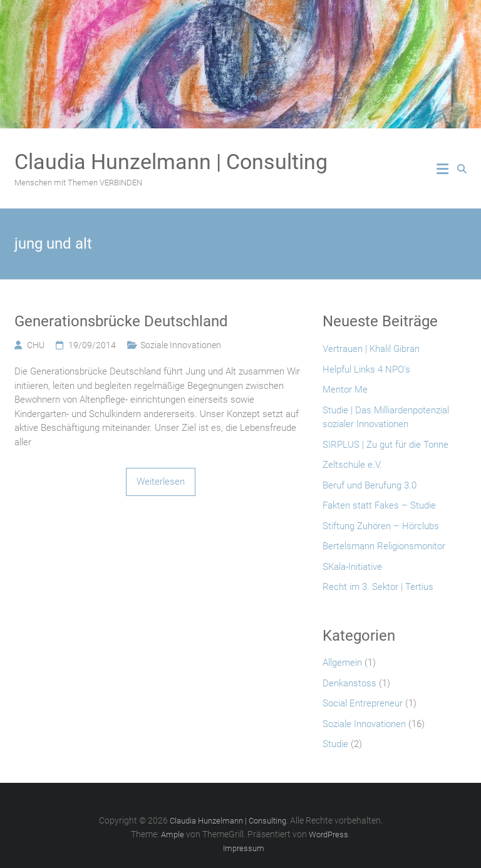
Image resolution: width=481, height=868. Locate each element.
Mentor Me (345, 390)
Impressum (244, 848)
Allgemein (342, 663)
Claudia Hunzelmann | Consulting (171, 162)
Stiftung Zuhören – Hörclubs (381, 526)
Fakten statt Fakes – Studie (379, 505)
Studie (335, 744)
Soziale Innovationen (181, 345)
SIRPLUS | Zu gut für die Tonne (385, 445)
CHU (36, 345)
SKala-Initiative (352, 567)
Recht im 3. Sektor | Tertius (378, 587)
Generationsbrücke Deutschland (121, 321)
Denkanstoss (349, 683)
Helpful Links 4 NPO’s (366, 369)
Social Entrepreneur (363, 703)
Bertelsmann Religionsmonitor (384, 546)
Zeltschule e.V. (352, 465)
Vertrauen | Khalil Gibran (371, 349)
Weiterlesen (161, 482)
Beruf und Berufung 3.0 (370, 485)
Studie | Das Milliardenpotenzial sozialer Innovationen (386, 417)
